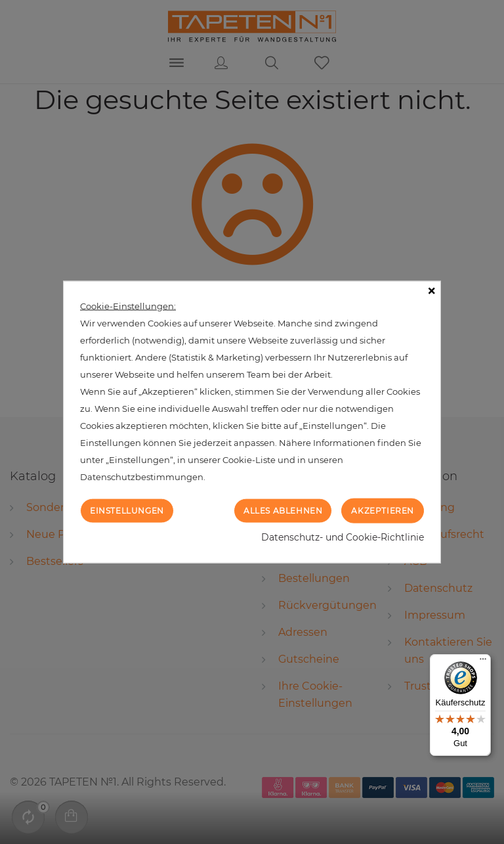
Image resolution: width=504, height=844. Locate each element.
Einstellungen (127, 510)
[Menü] (483, 662)
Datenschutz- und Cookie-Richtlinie (343, 537)
